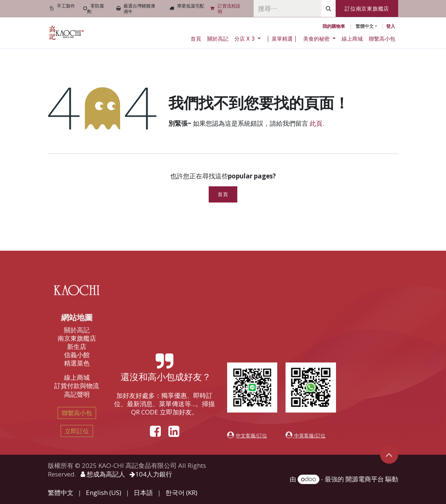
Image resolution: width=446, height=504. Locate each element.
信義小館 (77, 355)
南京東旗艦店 (77, 338)
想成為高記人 (103, 474)
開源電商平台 (365, 479)
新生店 (77, 346)
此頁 (316, 123)
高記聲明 (77, 394)
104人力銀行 (151, 474)
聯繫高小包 (77, 413)
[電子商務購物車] (334, 26)
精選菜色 (77, 363)
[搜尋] (328, 8)
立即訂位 (77, 431)
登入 (391, 26)
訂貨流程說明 (229, 9)
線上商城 (77, 377)
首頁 (223, 194)
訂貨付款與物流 (77, 386)
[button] (389, 455)
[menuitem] (196, 39)
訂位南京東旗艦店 (367, 8)
